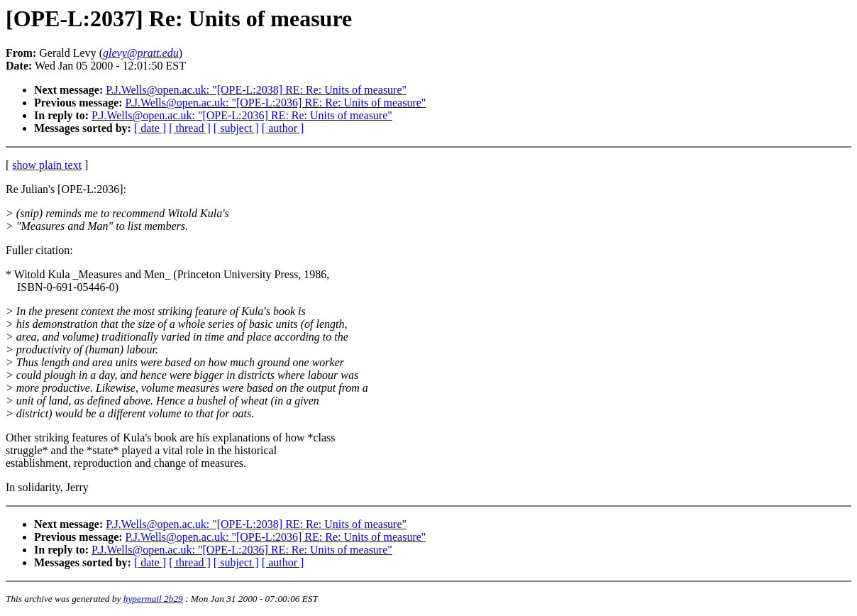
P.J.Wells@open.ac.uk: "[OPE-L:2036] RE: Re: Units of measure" (276, 103)
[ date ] (150, 128)
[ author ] (283, 128)
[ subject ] (236, 128)
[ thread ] (190, 128)
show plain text (47, 165)
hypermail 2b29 (153, 599)
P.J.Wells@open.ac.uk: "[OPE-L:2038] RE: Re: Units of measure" (256, 90)
